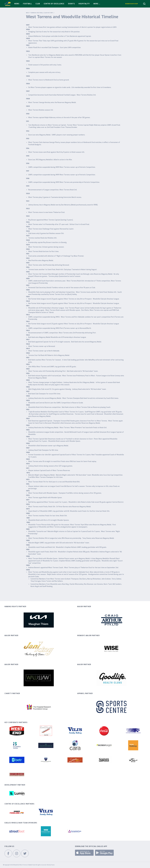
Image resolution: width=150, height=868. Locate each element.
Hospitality (84, 4)
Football (27, 4)
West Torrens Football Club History (39, 13)
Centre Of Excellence (54, 4)
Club (38, 4)
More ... (97, 4)
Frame (53, 865)
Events (71, 4)
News (17, 4)
